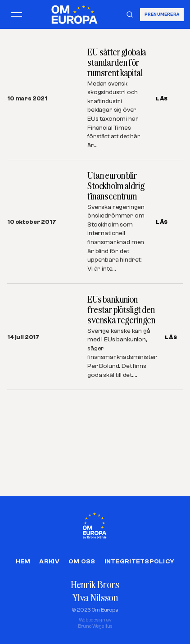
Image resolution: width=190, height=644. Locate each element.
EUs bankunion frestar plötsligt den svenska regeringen (121, 310)
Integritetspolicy (140, 562)
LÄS (162, 99)
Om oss (82, 562)
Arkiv (49, 562)
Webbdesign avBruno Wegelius (95, 623)
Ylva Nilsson (95, 597)
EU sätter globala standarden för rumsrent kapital (117, 62)
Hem (23, 562)
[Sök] (130, 14)
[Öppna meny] (17, 14)
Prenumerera (162, 14)
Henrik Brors (95, 584)
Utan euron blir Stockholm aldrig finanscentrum (116, 186)
